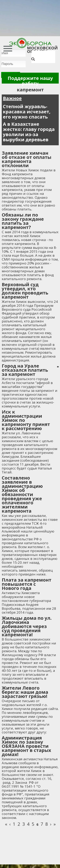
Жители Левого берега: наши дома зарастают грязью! (25, 692)
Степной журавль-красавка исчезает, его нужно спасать (27, 112)
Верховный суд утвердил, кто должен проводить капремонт (25, 291)
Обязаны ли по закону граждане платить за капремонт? (23, 221)
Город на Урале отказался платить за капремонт (25, 370)
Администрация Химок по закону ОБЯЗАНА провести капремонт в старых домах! (26, 746)
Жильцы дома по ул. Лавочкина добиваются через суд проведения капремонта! (27, 626)
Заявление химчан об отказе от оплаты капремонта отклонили (27, 159)
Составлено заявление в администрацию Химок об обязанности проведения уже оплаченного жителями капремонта (22, 494)
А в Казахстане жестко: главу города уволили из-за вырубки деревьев (29, 132)
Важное (12, 98)
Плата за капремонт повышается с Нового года (27, 584)
